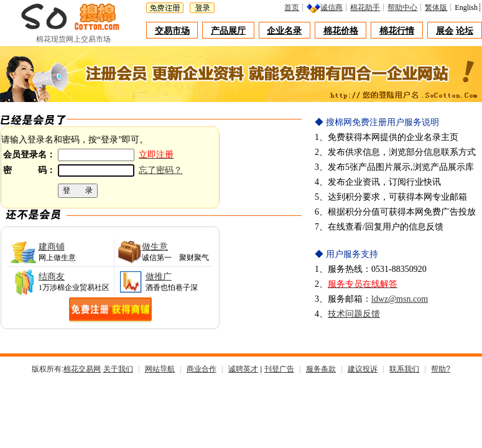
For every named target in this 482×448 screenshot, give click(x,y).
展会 (445, 31)
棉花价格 (341, 31)
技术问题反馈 (354, 314)
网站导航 (160, 369)
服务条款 (321, 369)
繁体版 (439, 7)
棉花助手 (368, 7)
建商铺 (52, 247)
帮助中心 (406, 7)
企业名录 (284, 31)
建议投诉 (363, 369)
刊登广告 (279, 369)
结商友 (52, 277)
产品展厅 (228, 31)
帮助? (441, 369)
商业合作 (202, 369)
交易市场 (172, 31)
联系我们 (404, 369)
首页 (295, 7)
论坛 (465, 31)
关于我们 (118, 369)
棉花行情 (397, 31)
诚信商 (335, 7)
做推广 (159, 277)
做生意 (155, 247)
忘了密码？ (160, 170)
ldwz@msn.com (400, 299)
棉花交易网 (82, 369)
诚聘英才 (243, 369)
